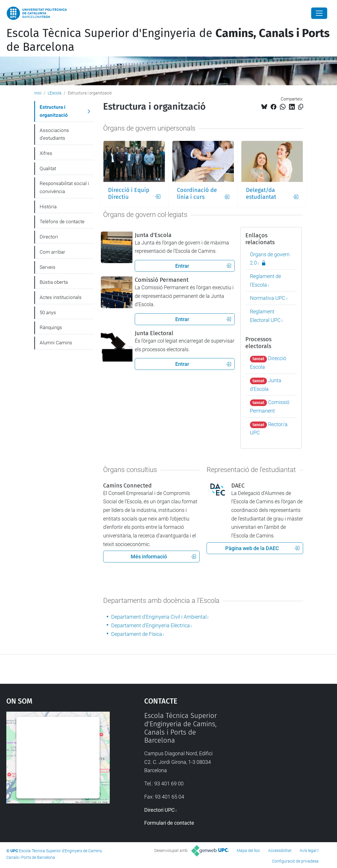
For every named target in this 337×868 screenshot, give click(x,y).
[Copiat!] (301, 107)
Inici (38, 93)
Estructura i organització (54, 111)
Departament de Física (137, 634)
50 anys (48, 312)
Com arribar (52, 252)
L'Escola (55, 93)
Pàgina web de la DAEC (262, 548)
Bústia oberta (54, 282)
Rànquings (51, 327)
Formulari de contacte (169, 823)
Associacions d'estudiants (54, 134)
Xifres (46, 153)
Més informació (163, 557)
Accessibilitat (280, 850)
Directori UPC (159, 810)
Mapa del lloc (248, 850)
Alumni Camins (56, 343)
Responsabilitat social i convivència (64, 187)
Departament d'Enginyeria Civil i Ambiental (159, 617)
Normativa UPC (268, 298)
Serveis (48, 267)
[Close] (319, 13)
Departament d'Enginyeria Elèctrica (151, 625)
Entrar (203, 266)
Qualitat (48, 168)
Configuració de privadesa (295, 861)
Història (48, 207)
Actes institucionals (61, 297)
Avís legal (308, 850)
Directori (49, 237)
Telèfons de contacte (62, 222)
